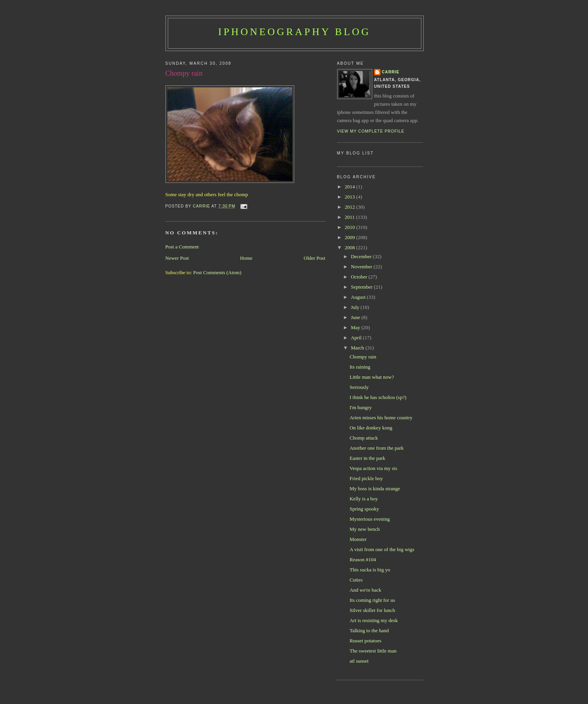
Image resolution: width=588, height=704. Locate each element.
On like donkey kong (371, 428)
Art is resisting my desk (374, 620)
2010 (351, 227)
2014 (351, 187)
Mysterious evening (370, 519)
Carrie (391, 72)
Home (246, 258)
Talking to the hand (369, 630)
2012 (351, 207)
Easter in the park (367, 458)
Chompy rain (363, 357)
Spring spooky (364, 509)
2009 (351, 237)
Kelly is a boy (364, 499)
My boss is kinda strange (375, 489)
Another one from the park (377, 448)
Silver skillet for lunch (372, 610)
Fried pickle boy (366, 478)
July (356, 307)
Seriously (359, 387)
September (362, 287)
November (362, 267)
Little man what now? (372, 377)
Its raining (360, 367)
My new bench (365, 529)
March (358, 348)
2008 (351, 247)
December (362, 256)
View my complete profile (371, 131)
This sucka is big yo (370, 570)
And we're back (365, 590)
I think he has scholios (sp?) (378, 397)
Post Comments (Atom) (217, 272)
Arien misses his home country (381, 418)
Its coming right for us (372, 600)
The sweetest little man (373, 651)
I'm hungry (361, 407)
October (360, 277)
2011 (351, 217)
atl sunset (359, 661)
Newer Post (177, 258)
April (357, 338)
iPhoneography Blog (294, 32)
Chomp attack (364, 438)
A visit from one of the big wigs (382, 549)
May (356, 327)
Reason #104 (363, 559)
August (359, 297)
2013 (351, 197)
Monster (358, 539)
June (356, 317)
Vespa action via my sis (373, 468)
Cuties (356, 580)
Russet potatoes (365, 641)
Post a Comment (182, 247)
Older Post (314, 258)
